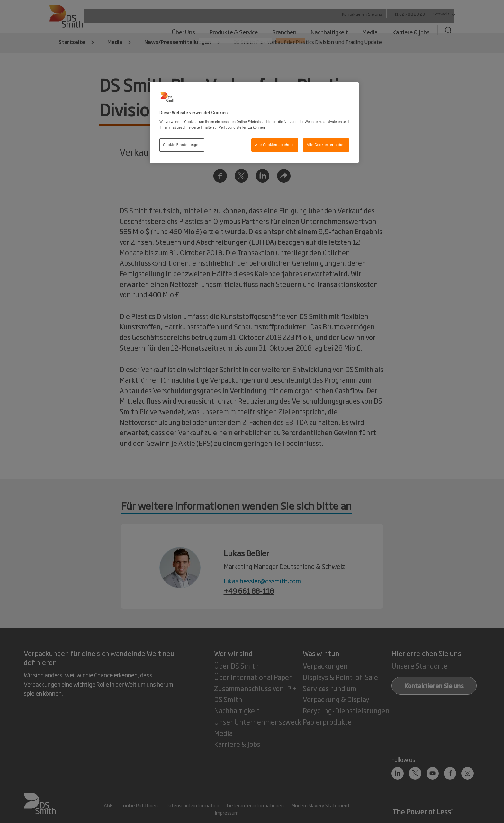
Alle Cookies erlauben (326, 145)
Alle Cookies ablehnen (275, 145)
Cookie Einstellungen (182, 145)
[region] (254, 123)
